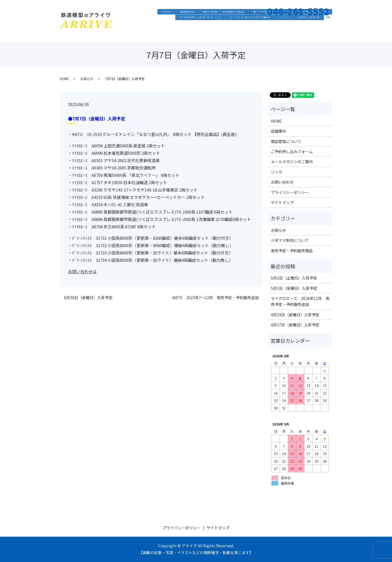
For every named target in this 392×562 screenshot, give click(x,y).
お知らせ (87, 79)
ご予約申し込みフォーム (200, 31)
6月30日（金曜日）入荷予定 (88, 298)
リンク (284, 31)
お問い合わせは (82, 271)
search (330, 31)
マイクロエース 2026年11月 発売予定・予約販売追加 (300, 301)
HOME (167, 23)
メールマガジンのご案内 (250, 31)
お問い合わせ (309, 31)
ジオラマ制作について (309, 23)
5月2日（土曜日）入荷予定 (294, 278)
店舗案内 (187, 23)
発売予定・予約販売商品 (223, 23)
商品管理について (267, 23)
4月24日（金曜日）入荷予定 (295, 315)
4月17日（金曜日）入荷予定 (295, 325)
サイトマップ (282, 202)
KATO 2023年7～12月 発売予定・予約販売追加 (215, 298)
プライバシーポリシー (290, 192)
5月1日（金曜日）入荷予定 (294, 288)
